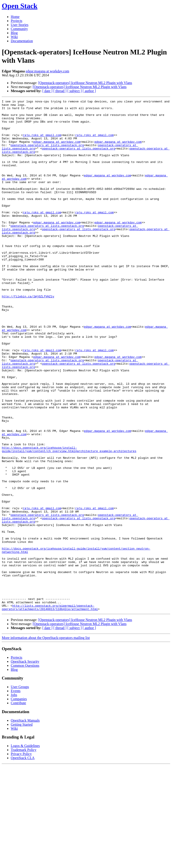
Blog (14, 33)
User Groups (20, 789)
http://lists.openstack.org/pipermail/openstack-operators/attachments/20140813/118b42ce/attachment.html (50, 709)
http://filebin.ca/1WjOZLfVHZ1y (28, 336)
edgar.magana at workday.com (47, 71)
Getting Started (22, 827)
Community (19, 29)
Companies (19, 801)
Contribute (18, 805)
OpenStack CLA (23, 860)
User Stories (20, 25)
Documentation (22, 41)
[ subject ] (75, 91)
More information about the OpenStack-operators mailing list (46, 740)
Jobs (14, 797)
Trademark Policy (24, 852)
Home (15, 17)
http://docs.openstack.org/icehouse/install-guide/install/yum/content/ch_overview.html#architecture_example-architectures (69, 520)
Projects (17, 21)
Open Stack (20, 6)
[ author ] (89, 91)
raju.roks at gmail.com (42, 142)
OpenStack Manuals (25, 823)
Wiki (14, 37)
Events (16, 793)
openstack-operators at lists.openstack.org (47, 154)
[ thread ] (60, 91)
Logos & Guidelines (25, 848)
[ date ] (47, 91)
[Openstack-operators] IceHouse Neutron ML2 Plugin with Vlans (85, 83)
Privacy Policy (21, 856)
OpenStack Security (25, 764)
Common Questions (25, 768)
